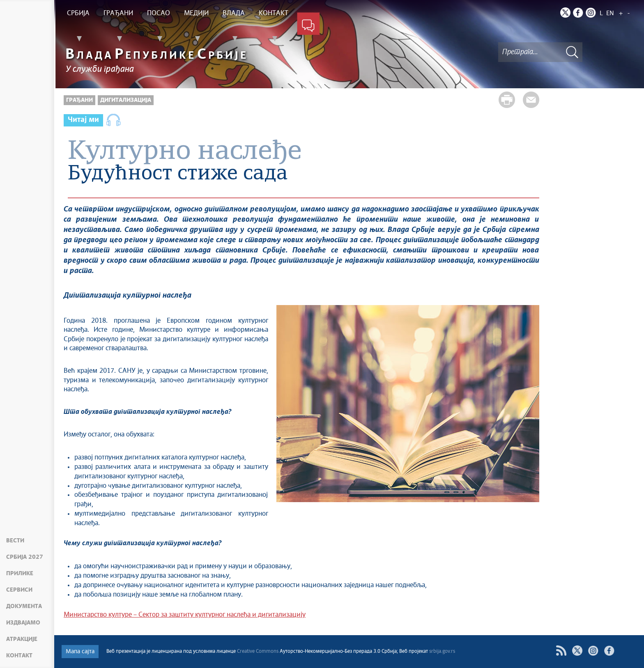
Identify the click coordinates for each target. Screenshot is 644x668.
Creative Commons (258, 652)
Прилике (20, 574)
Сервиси (19, 590)
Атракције (22, 639)
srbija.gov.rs (442, 652)
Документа (24, 606)
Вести (15, 541)
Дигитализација (126, 100)
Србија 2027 (25, 557)
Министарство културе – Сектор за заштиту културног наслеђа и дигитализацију (185, 615)
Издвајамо (23, 623)
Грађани (79, 100)
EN (610, 13)
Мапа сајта (80, 652)
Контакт (19, 656)
